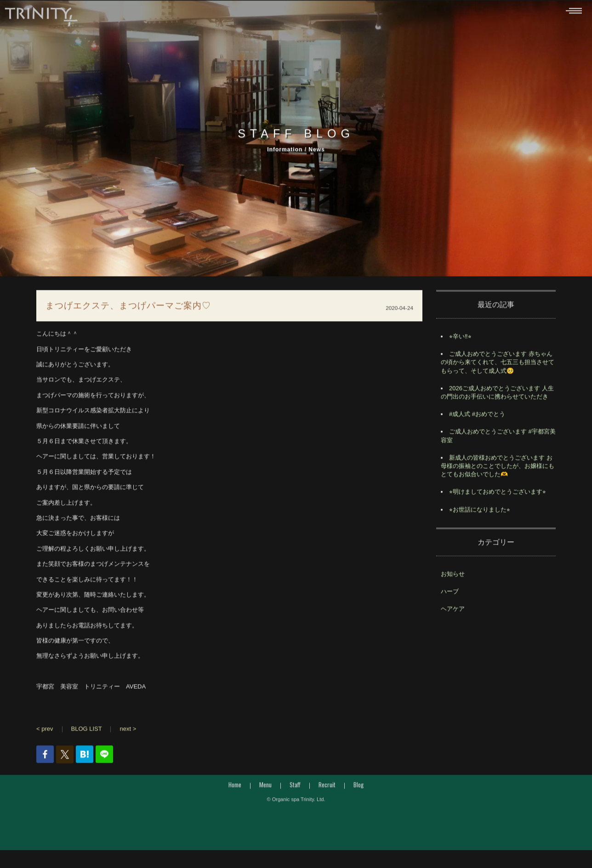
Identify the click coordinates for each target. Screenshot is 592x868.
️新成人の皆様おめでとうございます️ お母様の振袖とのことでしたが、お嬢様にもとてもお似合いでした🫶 (498, 468)
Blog (359, 787)
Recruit (327, 787)
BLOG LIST (87, 732)
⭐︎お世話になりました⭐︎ (480, 512)
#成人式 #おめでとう (477, 417)
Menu (265, 787)
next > (128, 732)
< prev (45, 732)
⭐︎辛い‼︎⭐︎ (460, 339)
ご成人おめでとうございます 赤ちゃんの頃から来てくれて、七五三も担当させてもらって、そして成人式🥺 (498, 365)
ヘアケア (453, 612)
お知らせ (453, 576)
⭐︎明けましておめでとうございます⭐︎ (498, 495)
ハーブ (450, 594)
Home (235, 787)
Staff (295, 787)
